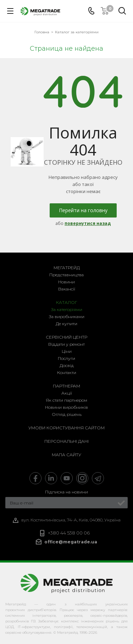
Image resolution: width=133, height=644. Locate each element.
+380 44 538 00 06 (69, 533)
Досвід (67, 365)
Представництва (66, 275)
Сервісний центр (66, 337)
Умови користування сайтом (66, 428)
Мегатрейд (67, 268)
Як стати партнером (66, 400)
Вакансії (67, 289)
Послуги (66, 358)
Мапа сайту (66, 455)
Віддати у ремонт (66, 344)
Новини (66, 282)
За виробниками (67, 317)
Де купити (66, 324)
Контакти (67, 372)
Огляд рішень (67, 414)
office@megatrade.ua (71, 542)
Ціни (67, 351)
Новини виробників (66, 407)
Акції (67, 393)
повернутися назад (88, 223)
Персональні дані (66, 441)
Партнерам (66, 386)
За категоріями (67, 309)
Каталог (67, 302)
